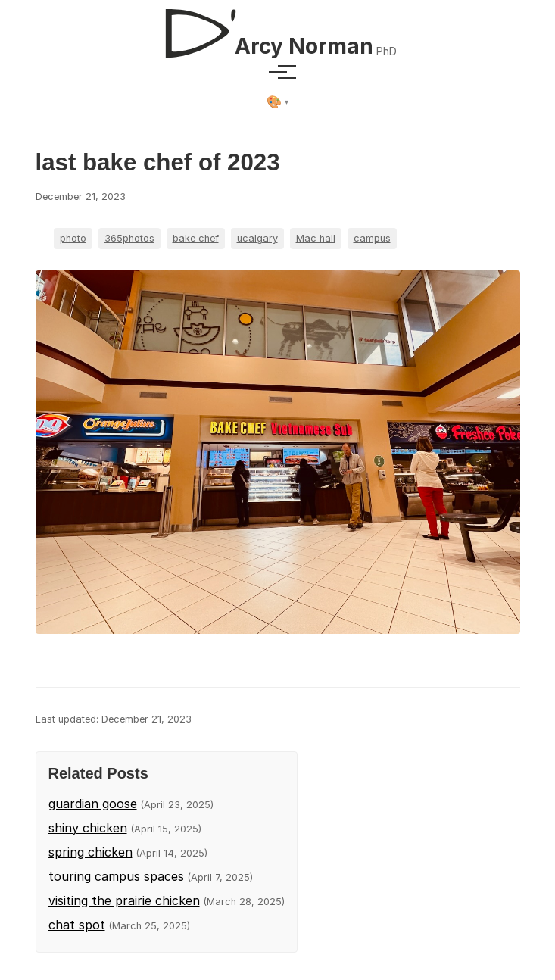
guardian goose (93, 804)
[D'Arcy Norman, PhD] (277, 27)
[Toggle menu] (278, 72)
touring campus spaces (116, 876)
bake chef (196, 238)
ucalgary (257, 238)
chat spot (77, 925)
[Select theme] (277, 102)
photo (73, 238)
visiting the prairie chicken (124, 900)
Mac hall (316, 238)
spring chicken (90, 852)
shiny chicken (88, 828)
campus (372, 238)
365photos (129, 238)
